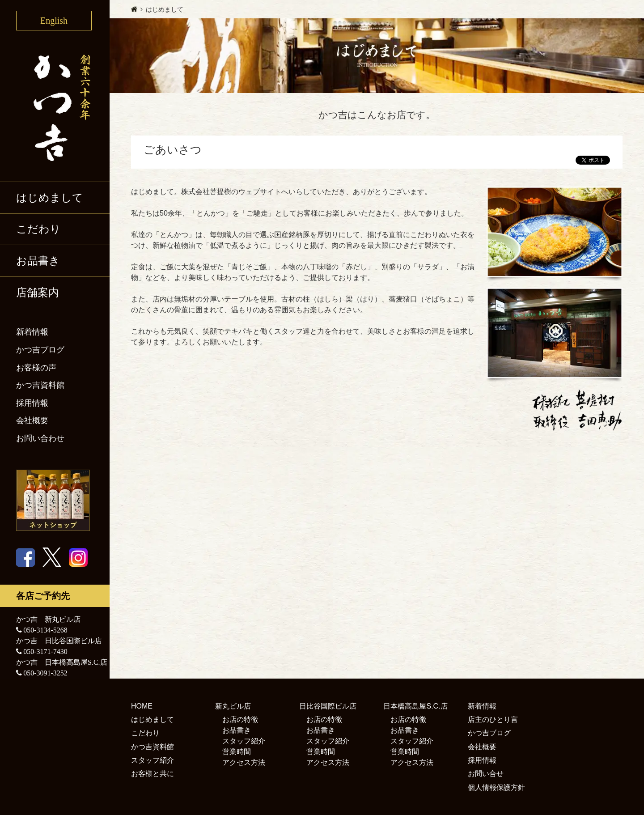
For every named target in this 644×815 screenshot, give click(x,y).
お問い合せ (486, 774)
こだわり (38, 229)
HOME (142, 706)
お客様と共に (153, 774)
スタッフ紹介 (153, 760)
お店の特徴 (240, 719)
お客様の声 (36, 368)
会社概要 (32, 420)
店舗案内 (38, 293)
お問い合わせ (40, 438)
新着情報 (32, 332)
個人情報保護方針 (496, 787)
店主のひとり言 (493, 719)
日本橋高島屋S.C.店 (415, 706)
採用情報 (32, 403)
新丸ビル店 (233, 706)
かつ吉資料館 (40, 385)
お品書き (38, 261)
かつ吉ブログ (40, 350)
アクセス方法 (244, 762)
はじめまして (50, 198)
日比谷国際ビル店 (328, 706)
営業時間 (237, 752)
